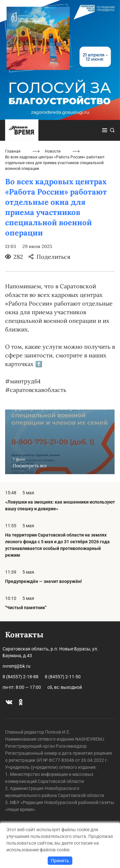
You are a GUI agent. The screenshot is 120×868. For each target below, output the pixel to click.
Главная (13, 151)
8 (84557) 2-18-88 (20, 677)
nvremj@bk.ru (16, 666)
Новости (53, 151)
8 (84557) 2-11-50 (63, 677)
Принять (60, 861)
